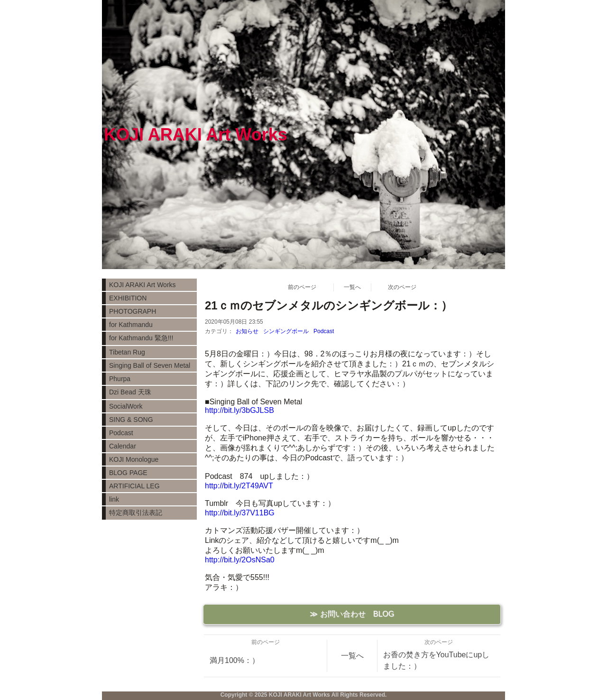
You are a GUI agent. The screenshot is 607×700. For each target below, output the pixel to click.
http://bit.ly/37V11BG (240, 513)
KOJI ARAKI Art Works (143, 285)
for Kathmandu (131, 325)
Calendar (123, 446)
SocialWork (126, 406)
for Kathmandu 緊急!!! (141, 338)
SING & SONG (131, 420)
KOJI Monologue (134, 459)
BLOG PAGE (128, 473)
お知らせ (247, 331)
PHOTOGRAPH (133, 311)
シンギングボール (286, 331)
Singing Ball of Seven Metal (150, 365)
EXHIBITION (128, 298)
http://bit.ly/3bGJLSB (239, 410)
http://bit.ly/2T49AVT (239, 486)
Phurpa (120, 379)
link (114, 499)
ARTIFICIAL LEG (134, 486)
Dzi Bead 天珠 (130, 392)
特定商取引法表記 (136, 513)
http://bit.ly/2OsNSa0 (240, 560)
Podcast (324, 331)
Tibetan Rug (127, 352)
